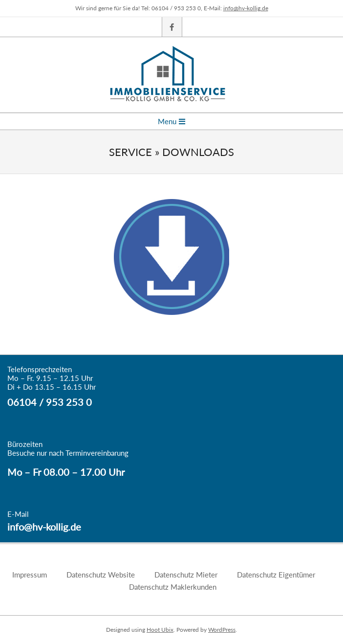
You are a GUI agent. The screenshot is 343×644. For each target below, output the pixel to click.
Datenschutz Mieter (186, 575)
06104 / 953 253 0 (50, 402)
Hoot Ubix (160, 630)
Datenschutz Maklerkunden (173, 587)
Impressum (30, 575)
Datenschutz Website (101, 575)
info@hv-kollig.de (246, 8)
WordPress (222, 630)
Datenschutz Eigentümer (276, 575)
